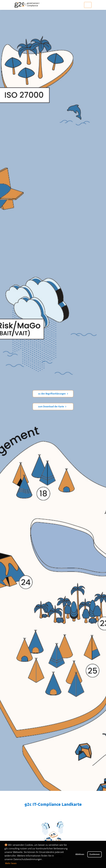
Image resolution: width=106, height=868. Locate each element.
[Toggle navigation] (88, 5)
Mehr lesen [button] (11, 863)
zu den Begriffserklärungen (53, 394)
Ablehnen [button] (80, 854)
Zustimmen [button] (95, 854)
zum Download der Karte (52, 407)
